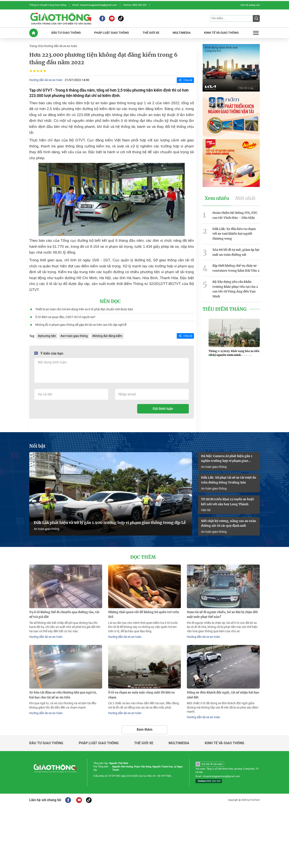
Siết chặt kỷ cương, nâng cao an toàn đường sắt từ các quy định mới (229, 523)
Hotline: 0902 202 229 (135, 5)
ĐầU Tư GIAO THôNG (66, 33)
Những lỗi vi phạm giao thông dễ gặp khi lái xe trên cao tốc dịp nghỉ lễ (81, 325)
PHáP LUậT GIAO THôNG (112, 33)
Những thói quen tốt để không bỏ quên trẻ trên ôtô (144, 615)
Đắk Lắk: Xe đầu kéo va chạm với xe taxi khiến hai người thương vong (234, 234)
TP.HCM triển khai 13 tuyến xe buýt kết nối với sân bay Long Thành (228, 502)
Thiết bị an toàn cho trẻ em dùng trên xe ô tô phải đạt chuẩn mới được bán (84, 309)
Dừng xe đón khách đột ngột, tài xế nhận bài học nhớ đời (223, 695)
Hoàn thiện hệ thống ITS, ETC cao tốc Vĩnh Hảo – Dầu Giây (235, 215)
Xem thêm (144, 729)
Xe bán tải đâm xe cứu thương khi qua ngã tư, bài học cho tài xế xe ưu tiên (63, 695)
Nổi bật (37, 446)
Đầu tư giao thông (46, 743)
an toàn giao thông (75, 336)
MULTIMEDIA (182, 33)
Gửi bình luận (163, 409)
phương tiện (48, 336)
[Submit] (256, 18)
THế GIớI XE (151, 33)
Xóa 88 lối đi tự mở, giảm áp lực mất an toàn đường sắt (236, 252)
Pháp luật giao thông (99, 743)
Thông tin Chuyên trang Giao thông (48, 5)
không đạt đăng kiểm (108, 336)
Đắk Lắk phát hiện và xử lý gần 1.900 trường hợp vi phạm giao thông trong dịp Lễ (110, 523)
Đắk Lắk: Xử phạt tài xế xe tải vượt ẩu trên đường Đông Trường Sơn (229, 480)
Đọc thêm (143, 557)
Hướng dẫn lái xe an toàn (61, 46)
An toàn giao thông (47, 529)
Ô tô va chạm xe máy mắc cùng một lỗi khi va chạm (141, 695)
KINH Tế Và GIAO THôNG (221, 33)
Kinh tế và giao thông (224, 743)
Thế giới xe (144, 743)
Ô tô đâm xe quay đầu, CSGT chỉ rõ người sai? (65, 317)
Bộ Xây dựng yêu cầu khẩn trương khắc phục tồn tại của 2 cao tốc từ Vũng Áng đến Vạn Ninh (235, 289)
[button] (212, 355)
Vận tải (206, 510)
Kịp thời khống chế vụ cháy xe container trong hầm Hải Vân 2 (236, 268)
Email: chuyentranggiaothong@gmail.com (95, 5)
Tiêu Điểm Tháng (225, 309)
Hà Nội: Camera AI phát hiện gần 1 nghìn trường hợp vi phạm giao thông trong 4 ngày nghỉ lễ (227, 459)
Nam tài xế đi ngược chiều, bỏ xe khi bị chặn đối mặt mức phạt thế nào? (222, 615)
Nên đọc (110, 302)
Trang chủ (36, 46)
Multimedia (179, 743)
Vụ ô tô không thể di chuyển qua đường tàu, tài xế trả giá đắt (64, 615)
